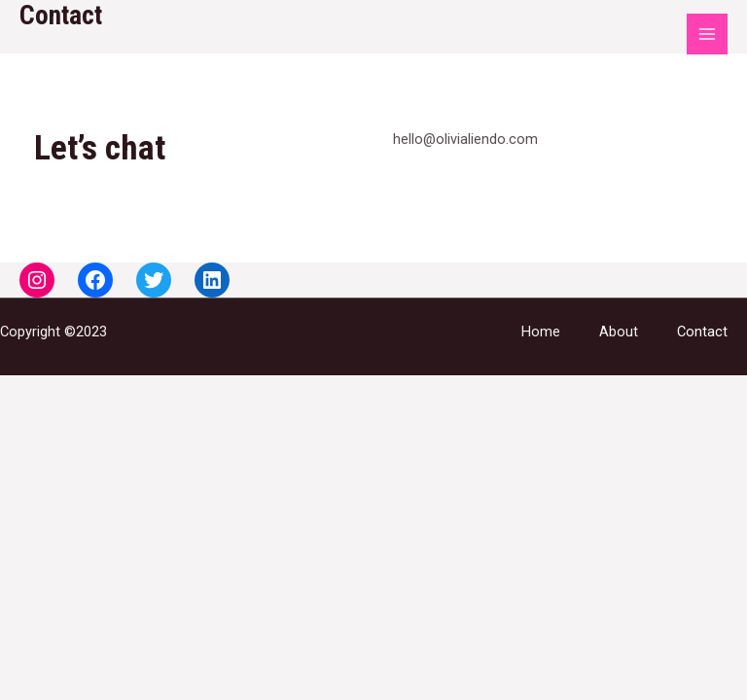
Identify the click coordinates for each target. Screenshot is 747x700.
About (619, 332)
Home (541, 332)
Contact (702, 332)
